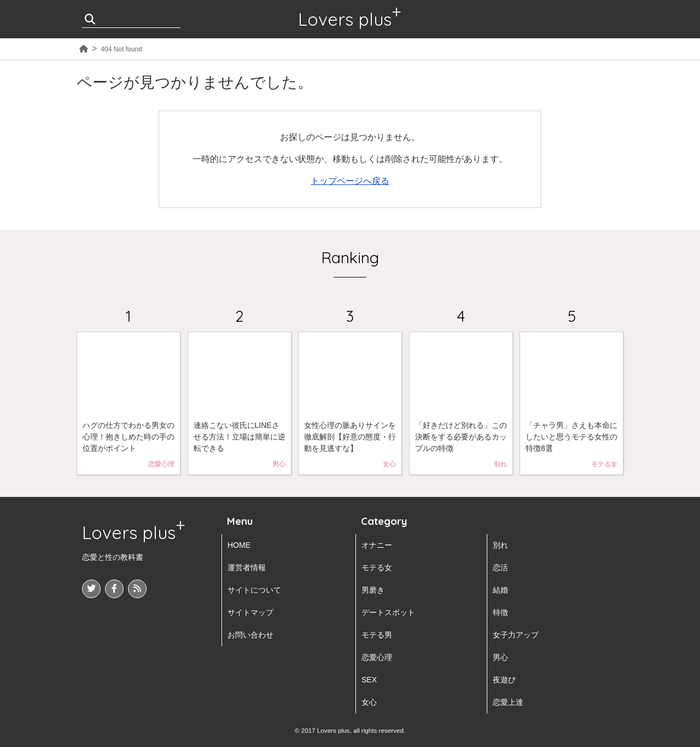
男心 (500, 657)
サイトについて (254, 590)
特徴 (500, 612)
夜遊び (504, 680)
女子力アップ (516, 635)
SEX (369, 680)
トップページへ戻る (350, 181)
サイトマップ (250, 612)
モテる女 (377, 568)
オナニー (377, 545)
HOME (239, 545)
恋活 (500, 568)
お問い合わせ (250, 635)
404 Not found (121, 49)
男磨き (373, 590)
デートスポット (388, 612)
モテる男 (377, 635)
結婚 (500, 590)
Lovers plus (345, 19)
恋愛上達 (508, 702)
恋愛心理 (377, 657)
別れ (500, 545)
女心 (369, 702)
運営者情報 (247, 568)
